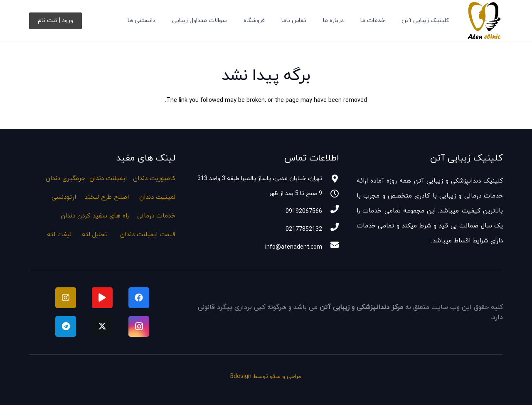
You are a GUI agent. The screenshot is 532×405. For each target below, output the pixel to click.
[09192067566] (331, 210)
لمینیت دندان (157, 197)
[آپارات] (102, 298)
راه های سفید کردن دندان (95, 216)
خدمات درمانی (156, 216)
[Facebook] (139, 298)
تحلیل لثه (95, 235)
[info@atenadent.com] (331, 246)
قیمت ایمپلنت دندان (148, 235)
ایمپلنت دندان (108, 179)
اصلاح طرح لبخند (107, 197)
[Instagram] (139, 326)
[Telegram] (66, 326)
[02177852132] (331, 228)
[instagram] (66, 298)
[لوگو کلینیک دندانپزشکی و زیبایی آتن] (484, 21)
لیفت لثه (59, 235)
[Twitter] (102, 326)
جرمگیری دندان (65, 179)
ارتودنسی (64, 197)
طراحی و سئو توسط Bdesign (266, 377)
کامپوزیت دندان (154, 179)
